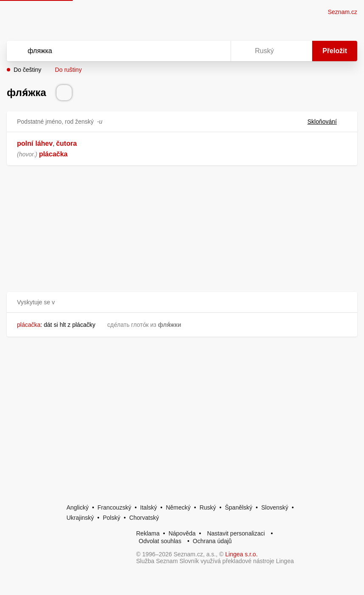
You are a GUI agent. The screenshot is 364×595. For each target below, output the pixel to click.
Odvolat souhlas (160, 541)
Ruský (208, 507)
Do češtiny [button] (27, 70)
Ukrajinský (80, 518)
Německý (178, 507)
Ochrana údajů (212, 541)
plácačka (54, 154)
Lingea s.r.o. (241, 554)
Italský (149, 507)
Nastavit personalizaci (236, 533)
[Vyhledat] (108, 51)
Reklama (148, 533)
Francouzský (114, 507)
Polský (111, 518)
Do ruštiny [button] (68, 70)
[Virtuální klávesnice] (216, 51)
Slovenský (275, 507)
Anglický (78, 507)
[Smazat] (198, 51)
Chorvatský (144, 518)
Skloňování (327, 122)
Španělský (238, 507)
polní (25, 143)
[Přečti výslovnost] (64, 93)
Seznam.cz (343, 12)
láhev (44, 143)
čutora (66, 143)
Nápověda (182, 533)
